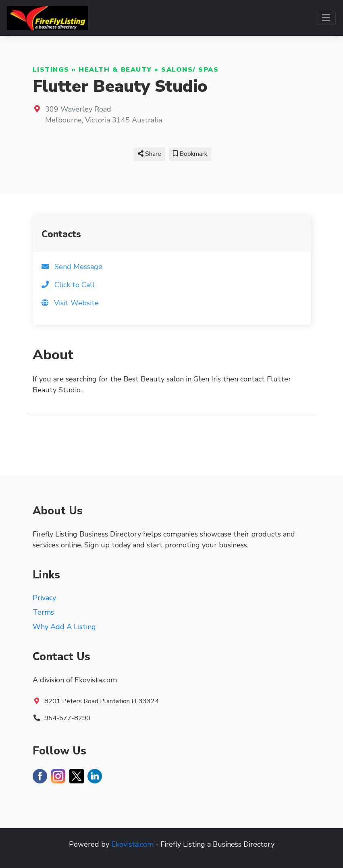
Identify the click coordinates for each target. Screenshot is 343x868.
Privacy (44, 598)
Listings (51, 70)
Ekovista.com (132, 844)
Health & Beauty (115, 70)
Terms (43, 612)
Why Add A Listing (64, 627)
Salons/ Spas (190, 70)
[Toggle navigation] (326, 18)
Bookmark (190, 154)
